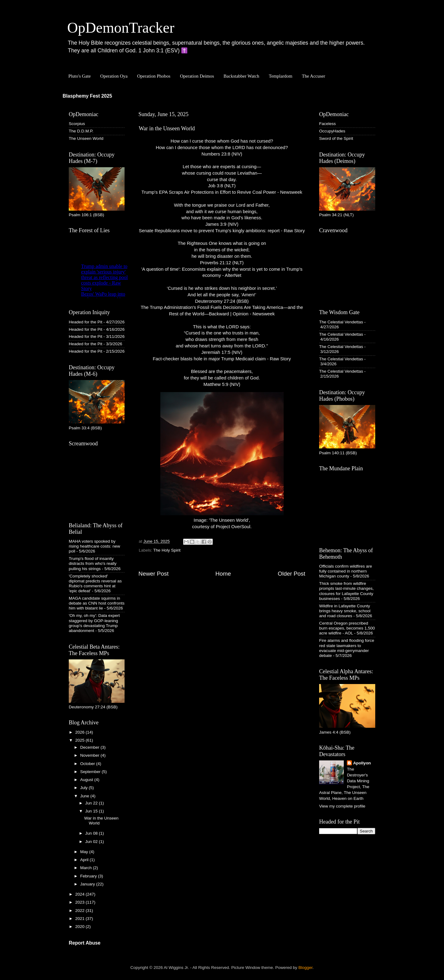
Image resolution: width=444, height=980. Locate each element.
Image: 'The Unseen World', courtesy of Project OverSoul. (222, 461)
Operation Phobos (154, 76)
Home (223, 574)
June (85, 796)
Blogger (306, 968)
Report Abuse (85, 943)
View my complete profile (342, 806)
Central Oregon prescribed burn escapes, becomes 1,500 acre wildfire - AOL (347, 628)
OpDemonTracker (121, 28)
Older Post (292, 574)
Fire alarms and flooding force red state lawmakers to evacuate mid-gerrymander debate (347, 648)
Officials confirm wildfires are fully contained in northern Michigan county (346, 571)
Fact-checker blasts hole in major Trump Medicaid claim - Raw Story (222, 359)
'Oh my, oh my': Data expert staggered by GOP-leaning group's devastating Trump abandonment (94, 623)
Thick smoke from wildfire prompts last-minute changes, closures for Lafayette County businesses (346, 591)
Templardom (281, 76)
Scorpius (77, 124)
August (87, 780)
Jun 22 (92, 803)
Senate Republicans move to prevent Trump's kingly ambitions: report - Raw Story (222, 231)
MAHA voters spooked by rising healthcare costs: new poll (95, 546)
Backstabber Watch (241, 76)
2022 (80, 911)
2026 (80, 732)
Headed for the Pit (86, 322)
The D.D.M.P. (81, 131)
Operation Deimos (197, 76)
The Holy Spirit (167, 550)
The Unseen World (86, 138)
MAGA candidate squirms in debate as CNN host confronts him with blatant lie (97, 603)
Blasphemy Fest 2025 (87, 96)
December (90, 747)
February (89, 876)
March (86, 868)
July (84, 788)
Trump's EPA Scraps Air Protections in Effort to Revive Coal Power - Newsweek (222, 192)
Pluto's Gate (80, 76)
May (85, 852)
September (91, 772)
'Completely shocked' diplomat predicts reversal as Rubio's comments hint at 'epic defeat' (95, 584)
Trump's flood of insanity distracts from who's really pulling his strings (93, 563)
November (90, 755)
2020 (80, 927)
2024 (80, 894)
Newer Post (154, 574)
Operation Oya (114, 76)
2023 (80, 902)
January (88, 884)
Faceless (327, 124)
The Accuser (313, 76)
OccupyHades (332, 131)
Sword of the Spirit (336, 138)
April (85, 860)
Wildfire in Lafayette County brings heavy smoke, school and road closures (345, 611)
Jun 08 (92, 833)
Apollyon (362, 763)
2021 (80, 919)
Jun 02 (92, 842)
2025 (80, 740)
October (88, 764)
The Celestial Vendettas (341, 322)
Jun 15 (92, 811)
